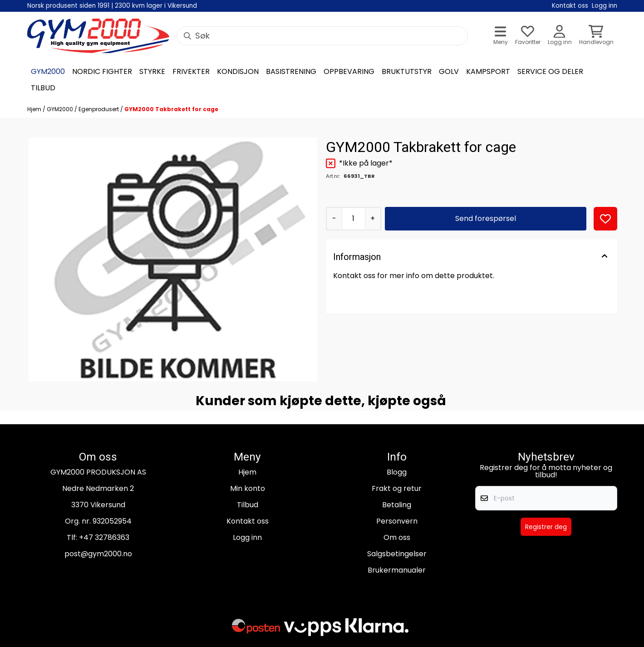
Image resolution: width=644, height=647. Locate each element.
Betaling (397, 505)
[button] (605, 219)
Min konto (248, 488)
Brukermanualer (397, 570)
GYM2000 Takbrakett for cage (171, 109)
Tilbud (248, 505)
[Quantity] (353, 219)
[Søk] (322, 36)
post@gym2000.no (98, 554)
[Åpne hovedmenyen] (501, 36)
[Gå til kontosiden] (560, 36)
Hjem (35, 109)
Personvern (397, 521)
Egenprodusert (99, 109)
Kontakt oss (248, 521)
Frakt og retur (397, 488)
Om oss (397, 537)
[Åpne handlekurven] (596, 36)
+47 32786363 (104, 537)
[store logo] (98, 36)
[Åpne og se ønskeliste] (528, 36)
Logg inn (247, 537)
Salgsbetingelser (397, 554)
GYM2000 (61, 109)
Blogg (397, 472)
